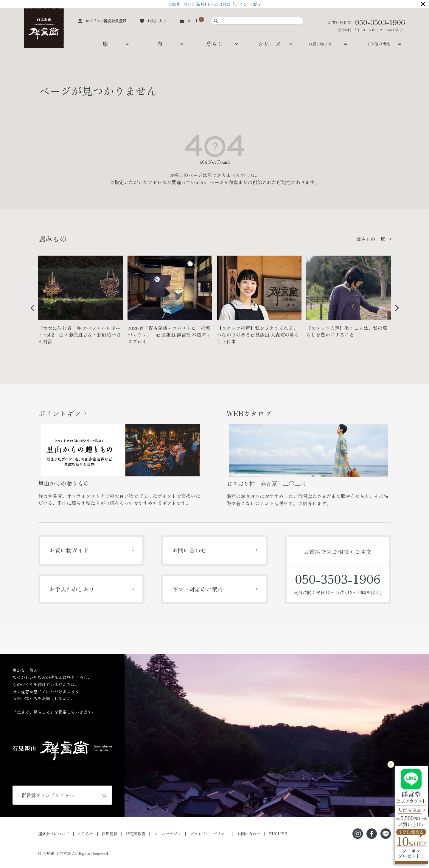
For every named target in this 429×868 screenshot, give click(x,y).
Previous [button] (30, 312)
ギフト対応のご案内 (198, 589)
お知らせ (86, 834)
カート (193, 21)
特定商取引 (136, 834)
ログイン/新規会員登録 (106, 21)
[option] (80, 302)
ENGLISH (278, 834)
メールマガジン (168, 834)
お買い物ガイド (69, 550)
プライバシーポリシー (209, 834)
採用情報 (110, 834)
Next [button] (395, 312)
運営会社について (54, 834)
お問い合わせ (189, 550)
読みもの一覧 (371, 239)
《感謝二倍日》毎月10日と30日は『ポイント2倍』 (214, 4)
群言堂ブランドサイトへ (48, 795)
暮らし (215, 44)
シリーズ (269, 44)
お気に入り (157, 21)
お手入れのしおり (72, 589)
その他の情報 (378, 44)
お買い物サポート (324, 44)
